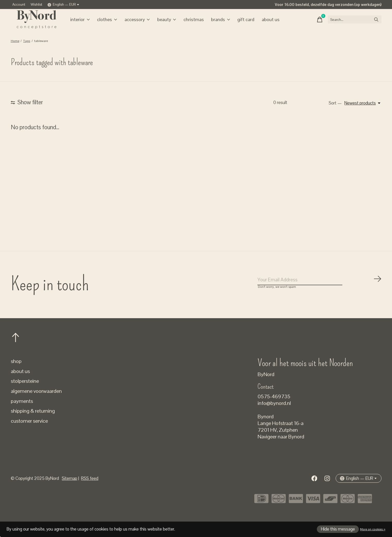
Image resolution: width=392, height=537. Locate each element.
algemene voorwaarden (36, 404)
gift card (239, 25)
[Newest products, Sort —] (363, 113)
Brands (215, 25)
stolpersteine (25, 394)
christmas (189, 25)
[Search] (349, 25)
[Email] (320, 291)
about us (263, 25)
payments (22, 414)
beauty (164, 25)
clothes (107, 25)
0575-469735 (274, 409)
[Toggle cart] (308, 24)
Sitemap (69, 491)
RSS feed (90, 491)
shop (16, 374)
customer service (29, 434)
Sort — (335, 113)
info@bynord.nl (274, 416)
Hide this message (338, 529)
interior (80, 25)
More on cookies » (373, 529)
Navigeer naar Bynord (281, 449)
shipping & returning (33, 424)
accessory (135, 25)
